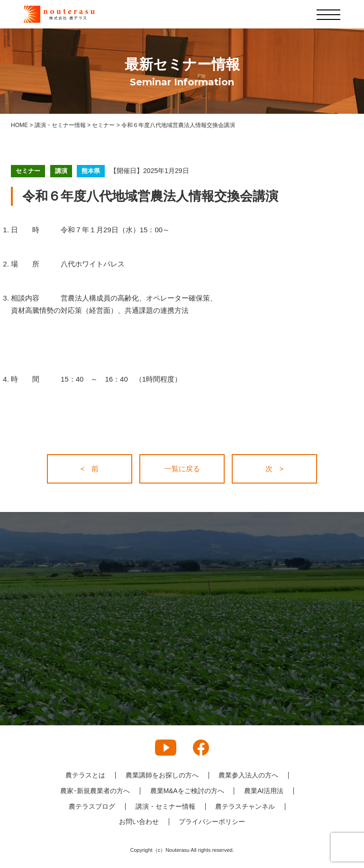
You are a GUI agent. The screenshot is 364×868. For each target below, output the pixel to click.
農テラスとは (85, 775)
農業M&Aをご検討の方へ (187, 791)
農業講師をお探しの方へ (162, 775)
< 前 (90, 469)
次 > (275, 469)
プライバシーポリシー (212, 822)
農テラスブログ (92, 806)
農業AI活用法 (264, 791)
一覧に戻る (182, 469)
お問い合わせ (139, 822)
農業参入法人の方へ (249, 775)
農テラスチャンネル (246, 806)
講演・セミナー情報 (165, 806)
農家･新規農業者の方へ (95, 791)
